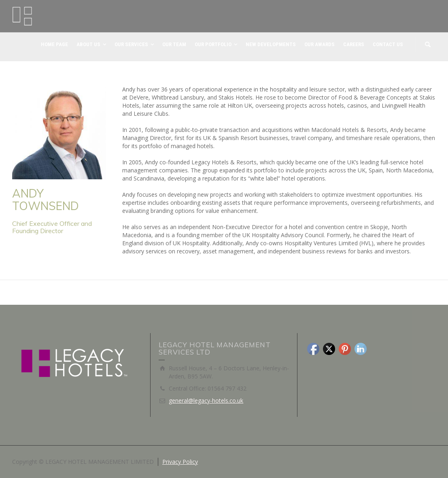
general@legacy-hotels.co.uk (206, 400)
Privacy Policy (180, 462)
